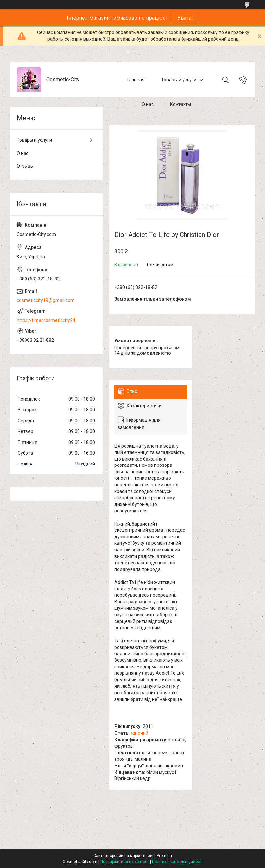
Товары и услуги (179, 80)
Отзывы (25, 166)
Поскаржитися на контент (125, 862)
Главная (136, 80)
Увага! (185, 18)
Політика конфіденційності (177, 862)
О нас (148, 104)
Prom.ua (164, 856)
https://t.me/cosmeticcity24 (46, 320)
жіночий (139, 733)
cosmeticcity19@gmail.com (46, 300)
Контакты (181, 104)
